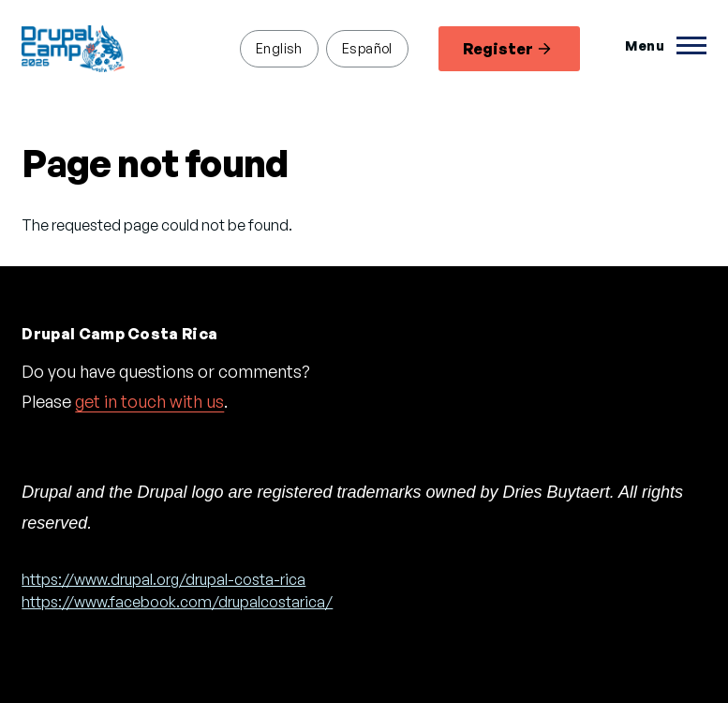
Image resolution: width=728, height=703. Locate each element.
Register (507, 49)
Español (367, 48)
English (279, 48)
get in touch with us (149, 401)
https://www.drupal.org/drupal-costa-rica (163, 579)
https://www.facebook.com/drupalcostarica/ (177, 602)
